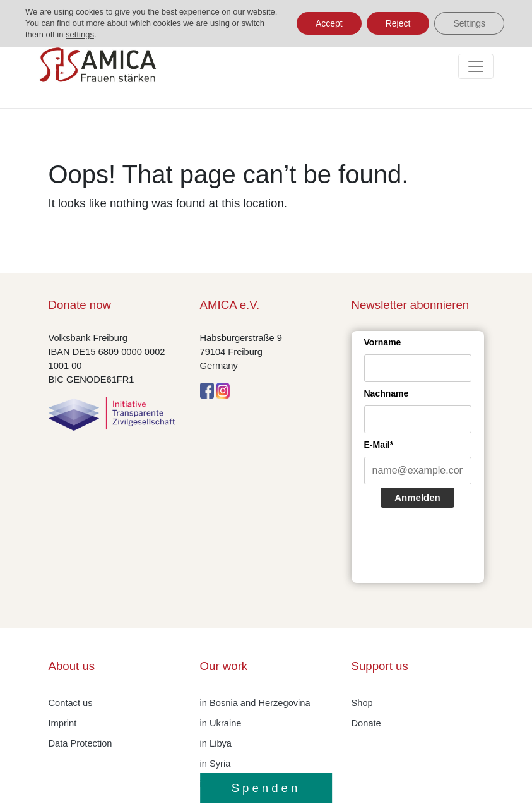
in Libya (216, 743)
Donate (366, 723)
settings (80, 34)
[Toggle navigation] (476, 66)
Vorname (383, 342)
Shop (362, 703)
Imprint (63, 723)
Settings (469, 23)
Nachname (387, 393)
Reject (398, 23)
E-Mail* (379, 445)
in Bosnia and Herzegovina (255, 703)
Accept (329, 23)
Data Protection (80, 743)
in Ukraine (221, 723)
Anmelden (417, 497)
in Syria (216, 764)
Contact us (71, 703)
